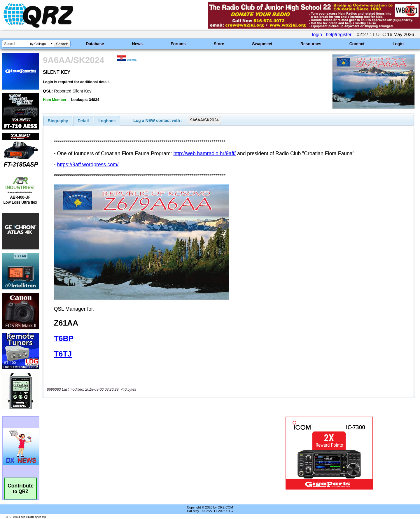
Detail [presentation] (83, 121)
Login (398, 44)
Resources (311, 44)
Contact (357, 44)
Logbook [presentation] (107, 121)
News (138, 44)
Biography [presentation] (58, 121)
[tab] (58, 121)
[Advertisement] (147, 441)
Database (95, 44)
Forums (178, 44)
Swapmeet (262, 44)
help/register (339, 35)
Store (219, 44)
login (317, 35)
